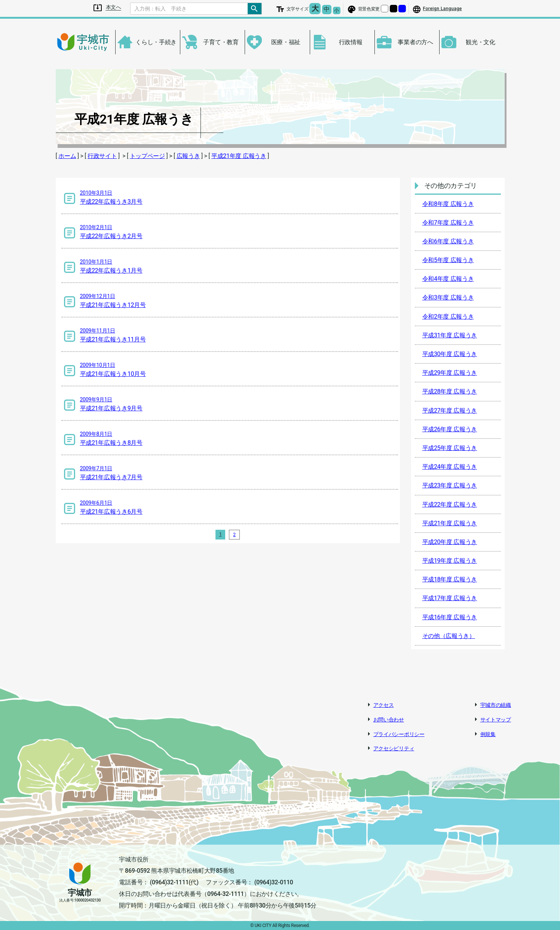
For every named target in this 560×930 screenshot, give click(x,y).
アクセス (384, 705)
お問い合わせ (389, 720)
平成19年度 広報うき (450, 561)
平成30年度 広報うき (450, 354)
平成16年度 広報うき (450, 617)
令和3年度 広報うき (448, 297)
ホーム (67, 156)
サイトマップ (496, 720)
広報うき (188, 156)
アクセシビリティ (394, 748)
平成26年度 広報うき (450, 429)
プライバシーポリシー (399, 734)
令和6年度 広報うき (448, 241)
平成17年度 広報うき (450, 598)
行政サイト (102, 156)
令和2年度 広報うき (448, 317)
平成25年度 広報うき (450, 448)
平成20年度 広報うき (450, 542)
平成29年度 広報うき (450, 373)
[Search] (189, 9)
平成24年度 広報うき (450, 467)
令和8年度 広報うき (448, 204)
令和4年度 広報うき (448, 279)
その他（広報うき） (449, 636)
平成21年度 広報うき (239, 156)
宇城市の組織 (496, 705)
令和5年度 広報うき (448, 260)
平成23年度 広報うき (450, 485)
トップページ (147, 156)
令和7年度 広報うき (448, 223)
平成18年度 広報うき (450, 579)
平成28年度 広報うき (450, 391)
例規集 (488, 734)
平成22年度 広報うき (450, 504)
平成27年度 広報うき (450, 411)
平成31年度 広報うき (450, 335)
